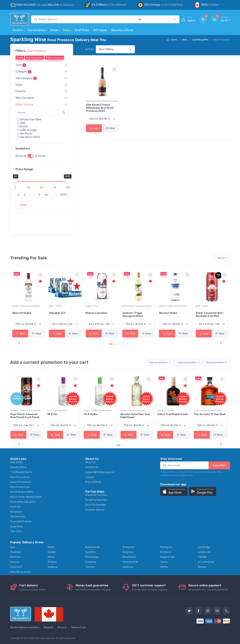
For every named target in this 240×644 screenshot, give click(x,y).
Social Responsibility (22, 492)
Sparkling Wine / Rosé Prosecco (102, 101)
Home (172, 40)
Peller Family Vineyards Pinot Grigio (27, 315)
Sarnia (164, 562)
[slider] (16, 181)
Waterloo (128, 567)
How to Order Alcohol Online (26, 497)
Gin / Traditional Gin (59, 410)
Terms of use (78, 627)
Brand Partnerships (96, 495)
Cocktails (16, 507)
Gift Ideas (100, 30)
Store (54, 30)
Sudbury (53, 567)
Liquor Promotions (21, 482)
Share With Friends (21, 522)
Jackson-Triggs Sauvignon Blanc (170, 315)
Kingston (128, 552)
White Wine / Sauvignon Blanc (174, 306)
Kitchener (166, 552)
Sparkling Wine (200, 40)
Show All (21, 156)
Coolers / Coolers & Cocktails (27, 410)
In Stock (40, 156)
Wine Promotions (20, 487)
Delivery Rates (19, 467)
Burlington (166, 547)
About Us (91, 462)
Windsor (202, 567)
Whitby (164, 567)
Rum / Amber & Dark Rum (209, 410)
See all (222, 258)
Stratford (16, 567)
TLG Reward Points (21, 472)
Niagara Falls (168, 557)
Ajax (13, 547)
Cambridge (204, 547)
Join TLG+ (16, 531)
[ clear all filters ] (36, 51)
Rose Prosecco (54, 58)
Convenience (36, 30)
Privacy (62, 627)
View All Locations (21, 572)
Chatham (16, 552)
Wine (185, 40)
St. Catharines (206, 562)
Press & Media (93, 482)
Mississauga (92, 557)
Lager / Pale (128, 306)
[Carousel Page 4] (121, 344)
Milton (51, 557)
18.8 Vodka (92, 414)
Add (94, 128)
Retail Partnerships (96, 500)
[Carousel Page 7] (131, 344)
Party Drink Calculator (23, 502)
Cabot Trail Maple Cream (175, 414)
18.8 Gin (54, 414)
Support (49, 627)
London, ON (204, 552)
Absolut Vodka (205, 313)
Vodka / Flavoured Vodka (135, 410)
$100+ (64, 195)
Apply (23, 205)
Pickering (91, 562)
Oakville (202, 557)
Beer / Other (92, 306)
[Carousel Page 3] (118, 344)
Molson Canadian (133, 313)
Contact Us (92, 467)
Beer (160, 363)
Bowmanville (93, 547)
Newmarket (130, 557)
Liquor (189, 363)
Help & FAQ (16, 462)
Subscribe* (219, 465)
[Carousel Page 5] (124, 344)
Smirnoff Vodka (58, 313)
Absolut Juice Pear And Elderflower (137, 416)
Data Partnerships (96, 505)
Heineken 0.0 (94, 313)
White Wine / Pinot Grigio (25, 306)
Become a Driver (122, 30)
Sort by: (90, 49)
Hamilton (91, 552)
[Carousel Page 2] (115, 344)
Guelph (52, 552)
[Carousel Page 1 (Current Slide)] (111, 344)
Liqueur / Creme (167, 410)
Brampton (129, 547)
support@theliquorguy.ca (100, 472)
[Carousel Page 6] (128, 344)
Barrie (51, 547)
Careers (90, 477)
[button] (42, 65)
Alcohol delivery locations (25, 627)
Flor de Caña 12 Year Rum (212, 414)
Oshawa (15, 562)
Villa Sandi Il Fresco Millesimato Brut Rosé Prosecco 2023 (100, 108)
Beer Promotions (20, 477)
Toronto (90, 567)
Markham (15, 557)
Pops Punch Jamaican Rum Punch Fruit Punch (27, 416)
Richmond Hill (130, 562)
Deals (66, 30)
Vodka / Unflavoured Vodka (63, 306)
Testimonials (18, 517)
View (110, 128)
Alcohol (17, 30)
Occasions (16, 512)
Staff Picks (82, 30)
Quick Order (17, 527)
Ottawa (52, 562)
